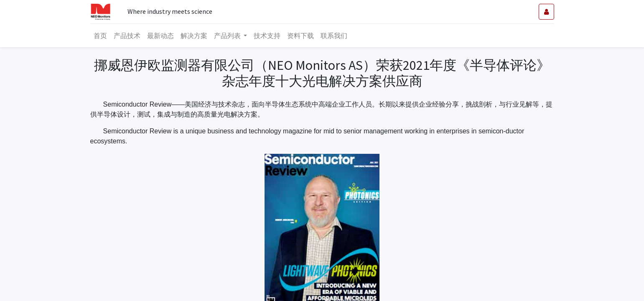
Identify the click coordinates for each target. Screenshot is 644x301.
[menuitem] (100, 36)
